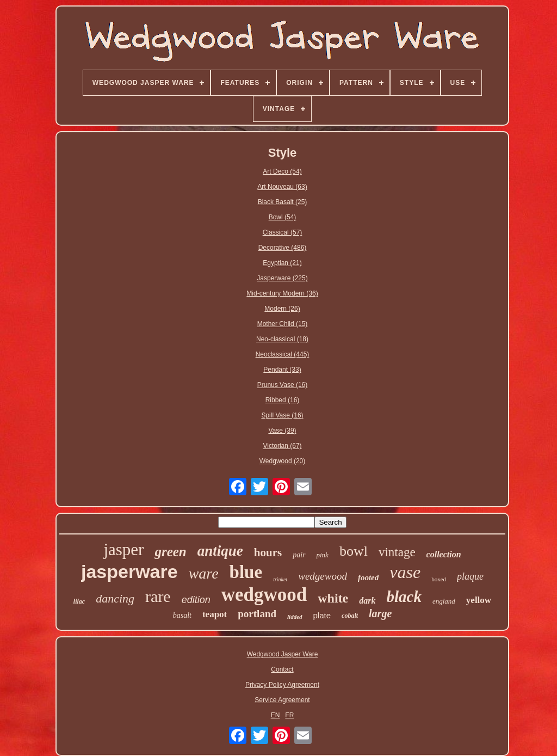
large (380, 613)
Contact (282, 669)
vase (405, 572)
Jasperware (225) (282, 278)
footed (368, 577)
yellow (479, 600)
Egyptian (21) (282, 263)
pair (299, 555)
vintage (397, 552)
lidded (295, 617)
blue (246, 572)
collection (444, 554)
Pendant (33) (282, 370)
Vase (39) (282, 431)
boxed (439, 579)
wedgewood (323, 576)
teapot (215, 614)
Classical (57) (283, 232)
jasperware (129, 571)
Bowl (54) (283, 217)
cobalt (350, 616)
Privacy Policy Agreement (282, 685)
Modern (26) (282, 309)
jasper (123, 549)
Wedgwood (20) (283, 461)
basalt (182, 615)
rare (158, 596)
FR (289, 715)
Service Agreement (282, 700)
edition (196, 600)
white (333, 598)
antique (220, 551)
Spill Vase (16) (282, 415)
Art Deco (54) (282, 171)
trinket (280, 579)
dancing (115, 598)
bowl (354, 551)
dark (367, 601)
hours (268, 552)
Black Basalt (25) (283, 202)
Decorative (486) (283, 248)
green (170, 552)
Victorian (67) (282, 446)
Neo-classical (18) (282, 339)
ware (204, 573)
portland (257, 614)
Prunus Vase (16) (283, 385)
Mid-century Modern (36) (282, 293)
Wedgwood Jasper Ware (283, 654)
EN (276, 715)
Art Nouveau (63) (282, 187)
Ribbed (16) (283, 400)
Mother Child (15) (283, 324)
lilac (79, 601)
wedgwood (264, 595)
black (404, 597)
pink (323, 555)
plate (322, 615)
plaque (470, 576)
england (444, 601)
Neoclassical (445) (283, 354)
